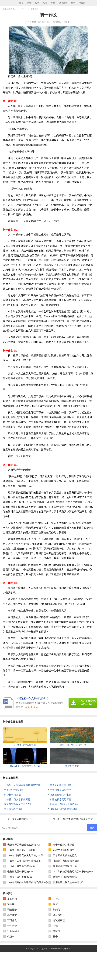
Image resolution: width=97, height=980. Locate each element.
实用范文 (63, 3)
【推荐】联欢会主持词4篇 (21, 866)
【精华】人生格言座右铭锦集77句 (22, 785)
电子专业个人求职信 (64, 845)
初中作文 (35, 9)
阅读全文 (57, 22)
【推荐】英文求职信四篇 (17, 799)
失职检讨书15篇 (12, 795)
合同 (45, 3)
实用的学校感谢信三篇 (65, 866)
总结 (29, 3)
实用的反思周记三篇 (61, 799)
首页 (21, 3)
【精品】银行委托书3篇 (20, 877)
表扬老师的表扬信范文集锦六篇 (24, 845)
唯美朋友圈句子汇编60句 (20, 872)
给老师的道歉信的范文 (65, 855)
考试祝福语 (59, 920)
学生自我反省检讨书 (61, 790)
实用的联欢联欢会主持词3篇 (68, 882)
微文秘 (44, 949)
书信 (53, 3)
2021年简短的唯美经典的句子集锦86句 (73, 872)
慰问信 (57, 910)
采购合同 (12, 899)
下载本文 (67, 22)
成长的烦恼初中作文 (23, 819)
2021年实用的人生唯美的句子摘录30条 (28, 882)
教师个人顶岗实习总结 (65, 877)
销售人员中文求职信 (61, 785)
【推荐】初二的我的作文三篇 (77, 819)
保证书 (11, 937)
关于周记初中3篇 (13, 809)
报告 (37, 3)
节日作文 (12, 920)
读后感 (11, 904)
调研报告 (58, 915)
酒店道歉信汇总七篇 (61, 795)
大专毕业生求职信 (14, 790)
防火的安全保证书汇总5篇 (18, 804)
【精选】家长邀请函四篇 (66, 861)
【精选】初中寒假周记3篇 (64, 809)
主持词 (57, 899)
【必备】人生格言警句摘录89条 (24, 861)
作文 (73, 3)
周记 (55, 904)
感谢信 (57, 931)
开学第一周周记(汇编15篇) (64, 804)
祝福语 (82, 3)
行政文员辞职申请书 (64, 850)
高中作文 (12, 915)
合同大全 (12, 926)
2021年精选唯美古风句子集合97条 (25, 855)
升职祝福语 (13, 931)
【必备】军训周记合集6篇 (21, 850)
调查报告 (12, 910)
